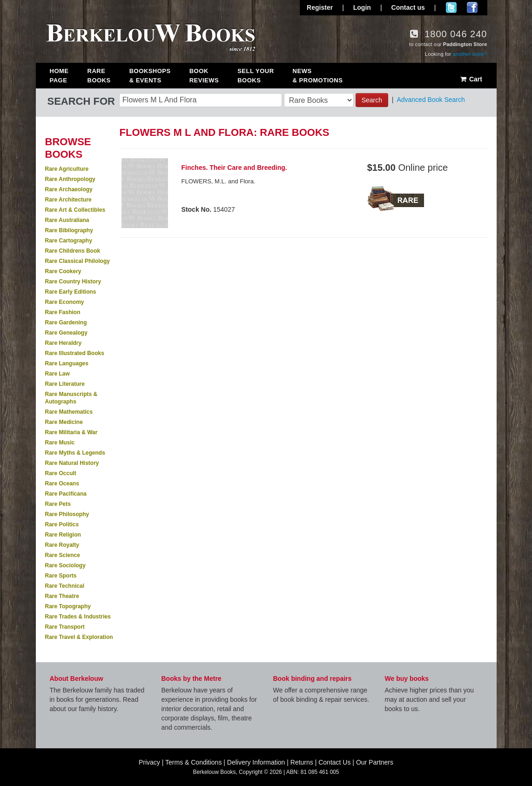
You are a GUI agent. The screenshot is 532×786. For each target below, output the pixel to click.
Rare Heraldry (64, 343)
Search (372, 100)
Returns (302, 762)
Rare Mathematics (69, 412)
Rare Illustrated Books (75, 353)
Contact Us (334, 762)
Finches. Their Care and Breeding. (234, 168)
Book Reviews (204, 76)
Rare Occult (61, 473)
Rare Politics (62, 524)
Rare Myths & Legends (75, 453)
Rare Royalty (62, 545)
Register (320, 7)
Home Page (59, 76)
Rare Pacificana (66, 494)
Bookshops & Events (150, 76)
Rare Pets (58, 504)
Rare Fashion (63, 312)
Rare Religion (63, 535)
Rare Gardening (66, 322)
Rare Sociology (65, 565)
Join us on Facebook (472, 7)
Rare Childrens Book (73, 251)
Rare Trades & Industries (78, 617)
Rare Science (63, 555)
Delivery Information (256, 762)
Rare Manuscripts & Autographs (71, 398)
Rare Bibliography (69, 230)
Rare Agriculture (67, 169)
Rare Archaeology (69, 189)
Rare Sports (61, 576)
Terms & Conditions (193, 762)
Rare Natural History (72, 463)
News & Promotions (318, 76)
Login (362, 7)
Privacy (149, 762)
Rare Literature (65, 384)
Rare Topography (68, 606)
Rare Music (60, 443)
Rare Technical (65, 586)
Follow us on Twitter (451, 7)
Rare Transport (65, 627)
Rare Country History (73, 282)
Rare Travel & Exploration (79, 637)
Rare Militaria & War (71, 432)
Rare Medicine (64, 422)
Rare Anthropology (70, 179)
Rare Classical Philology (77, 261)
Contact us (408, 7)
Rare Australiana (67, 220)
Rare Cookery (63, 271)
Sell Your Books (256, 76)
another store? (470, 54)
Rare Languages (67, 363)
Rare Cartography (69, 241)
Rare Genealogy (66, 333)
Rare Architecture (68, 200)
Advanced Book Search (431, 100)
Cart (471, 79)
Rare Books (99, 76)
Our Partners (375, 762)
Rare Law (57, 374)
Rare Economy (65, 302)
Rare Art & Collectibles (75, 210)
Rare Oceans (62, 484)
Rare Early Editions (71, 292)
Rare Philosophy (67, 514)
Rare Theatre (62, 596)
